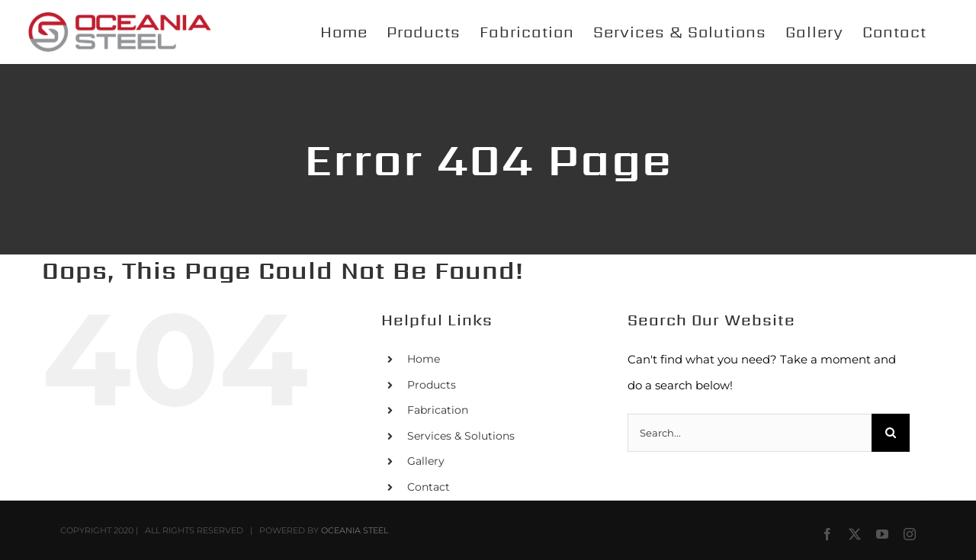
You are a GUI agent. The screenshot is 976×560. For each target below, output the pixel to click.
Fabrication (438, 410)
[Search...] (750, 433)
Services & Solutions (461, 436)
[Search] (891, 433)
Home (424, 359)
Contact (429, 487)
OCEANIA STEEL (355, 530)
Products (432, 385)
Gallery (426, 461)
